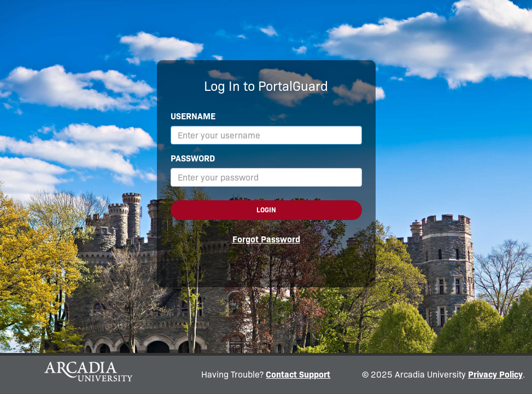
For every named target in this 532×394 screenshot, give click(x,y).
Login (266, 210)
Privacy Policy (495, 375)
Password (193, 158)
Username (193, 116)
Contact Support (298, 375)
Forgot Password (266, 239)
